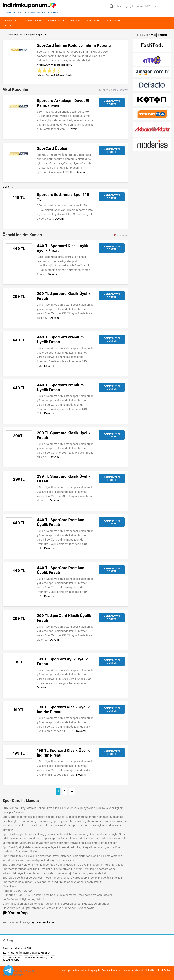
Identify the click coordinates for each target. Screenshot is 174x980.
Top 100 (75, 20)
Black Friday (164, 970)
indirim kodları (33, 20)
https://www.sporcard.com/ (55, 65)
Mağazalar (92, 20)
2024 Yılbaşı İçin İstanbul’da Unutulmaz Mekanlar (26, 953)
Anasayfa (67, 970)
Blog (8, 25)
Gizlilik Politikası (149, 970)
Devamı (73, 129)
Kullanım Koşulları (131, 970)
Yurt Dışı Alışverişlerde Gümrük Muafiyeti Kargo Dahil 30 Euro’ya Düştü (28, 959)
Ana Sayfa (11, 20)
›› (72, 791)
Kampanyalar (56, 20)
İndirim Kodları (80, 970)
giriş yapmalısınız (43, 922)
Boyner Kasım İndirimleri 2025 (17, 948)
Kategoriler (113, 20)
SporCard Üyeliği (52, 148)
